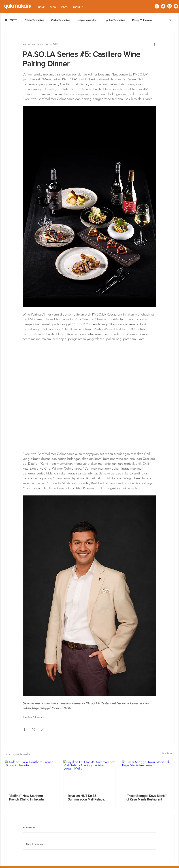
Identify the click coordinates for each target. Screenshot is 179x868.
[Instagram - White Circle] (170, 6)
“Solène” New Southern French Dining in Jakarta (26, 798)
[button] (170, 20)
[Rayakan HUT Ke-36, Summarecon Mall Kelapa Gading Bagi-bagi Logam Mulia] (90, 775)
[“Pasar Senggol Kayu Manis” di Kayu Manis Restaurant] (148, 775)
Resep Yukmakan (142, 20)
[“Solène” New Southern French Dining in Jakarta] (31, 775)
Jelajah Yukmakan (87, 20)
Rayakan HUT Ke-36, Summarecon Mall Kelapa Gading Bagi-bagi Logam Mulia (89, 798)
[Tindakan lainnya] (154, 44)
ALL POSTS (11, 20)
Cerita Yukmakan (61, 20)
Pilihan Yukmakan (34, 20)
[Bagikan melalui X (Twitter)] (33, 729)
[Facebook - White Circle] (157, 6)
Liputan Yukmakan (115, 20)
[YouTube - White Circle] (176, 6)
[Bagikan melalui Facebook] (24, 729)
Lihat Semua (168, 753)
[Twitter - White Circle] (163, 6)
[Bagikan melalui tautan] (42, 729)
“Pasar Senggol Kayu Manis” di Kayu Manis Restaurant (146, 798)
